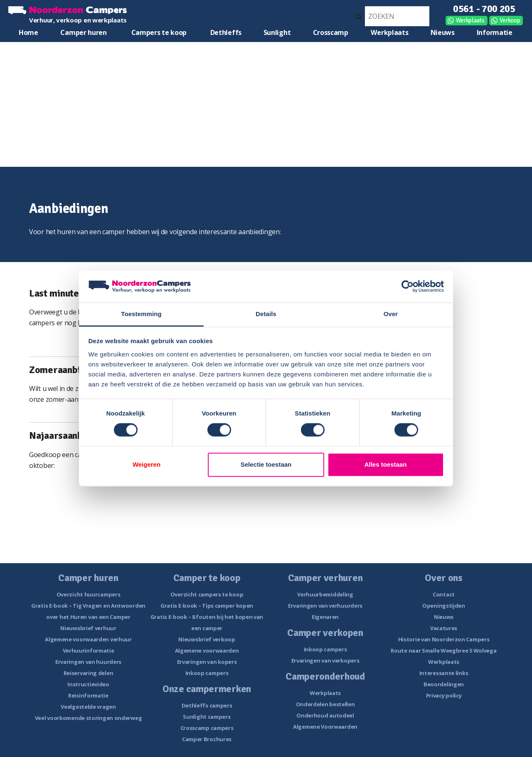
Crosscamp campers (207, 728)
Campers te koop (159, 32)
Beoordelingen (444, 684)
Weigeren (147, 464)
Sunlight (277, 32)
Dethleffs (226, 32)
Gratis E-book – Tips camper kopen (207, 606)
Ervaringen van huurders (88, 662)
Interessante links (444, 673)
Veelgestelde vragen (88, 707)
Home (28, 32)
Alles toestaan (386, 464)
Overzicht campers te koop (207, 594)
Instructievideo (88, 684)
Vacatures (444, 628)
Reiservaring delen (89, 673)
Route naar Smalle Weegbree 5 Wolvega (443, 651)
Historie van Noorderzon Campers (444, 639)
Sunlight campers (207, 717)
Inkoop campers (207, 673)
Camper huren (83, 32)
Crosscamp (331, 32)
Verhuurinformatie (89, 651)
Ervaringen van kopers (207, 662)
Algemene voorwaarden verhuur (88, 639)
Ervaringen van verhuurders (325, 606)
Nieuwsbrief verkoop (207, 639)
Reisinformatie (88, 695)
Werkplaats (470, 20)
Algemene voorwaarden (207, 651)
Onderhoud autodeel (325, 715)
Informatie (495, 32)
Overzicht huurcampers (89, 594)
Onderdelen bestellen (325, 704)
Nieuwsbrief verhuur (88, 628)
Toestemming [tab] (141, 314)
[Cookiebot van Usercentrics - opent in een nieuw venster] (408, 287)
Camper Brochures (207, 739)
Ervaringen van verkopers (325, 661)
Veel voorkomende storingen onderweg (89, 718)
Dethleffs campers (207, 705)
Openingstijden (444, 606)
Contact (444, 594)
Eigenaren (325, 617)
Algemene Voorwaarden (325, 727)
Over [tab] (391, 314)
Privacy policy (444, 695)
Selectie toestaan (266, 464)
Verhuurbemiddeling (325, 594)
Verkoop (510, 20)
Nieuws (443, 32)
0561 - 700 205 (484, 9)
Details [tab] (266, 314)
